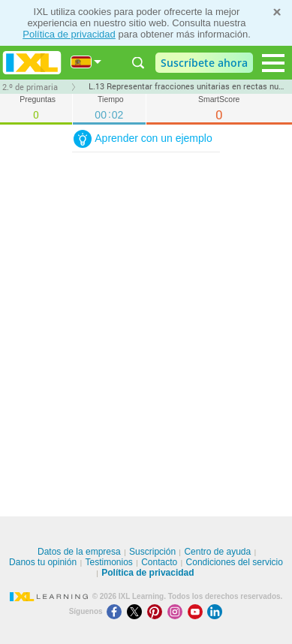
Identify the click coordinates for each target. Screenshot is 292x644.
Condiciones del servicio (235, 562)
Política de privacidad (69, 34)
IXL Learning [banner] (32, 63)
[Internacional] (86, 62)
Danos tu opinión (43, 562)
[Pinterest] (157, 611)
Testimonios (108, 562)
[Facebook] (117, 611)
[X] (137, 611)
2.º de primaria (30, 87)
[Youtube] (198, 611)
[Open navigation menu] (273, 63)
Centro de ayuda (217, 552)
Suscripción (152, 552)
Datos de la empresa (79, 552)
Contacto (159, 562)
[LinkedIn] (216, 611)
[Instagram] (178, 611)
